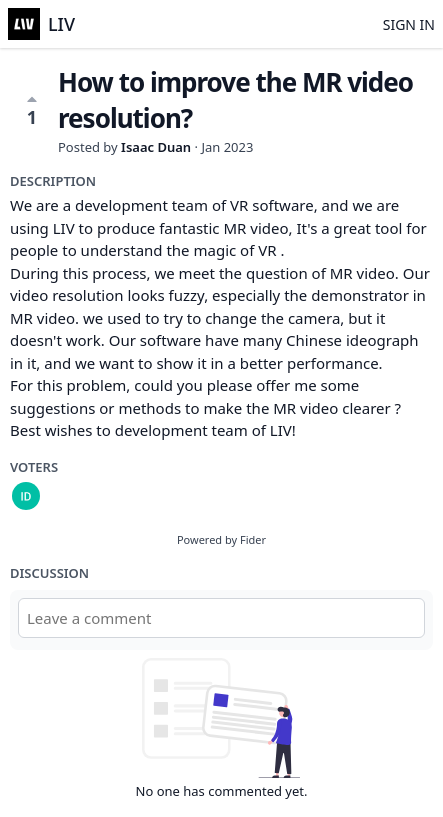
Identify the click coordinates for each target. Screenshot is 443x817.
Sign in (409, 24)
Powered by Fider (221, 539)
